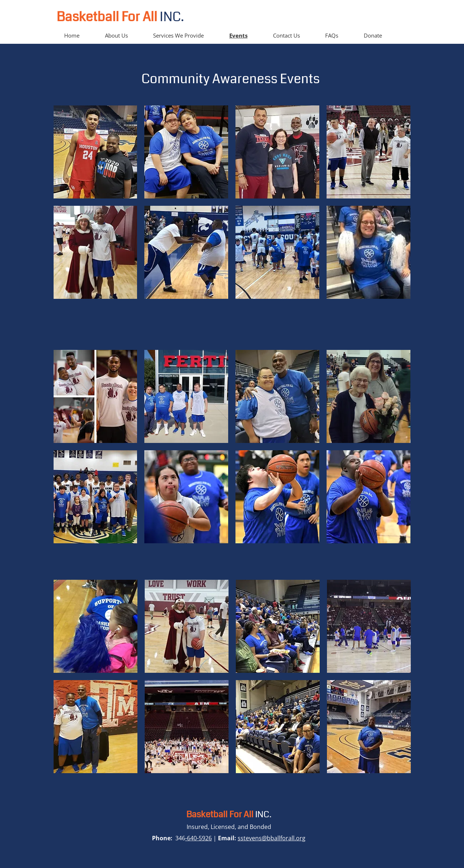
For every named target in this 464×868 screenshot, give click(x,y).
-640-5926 (198, 838)
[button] (95, 152)
